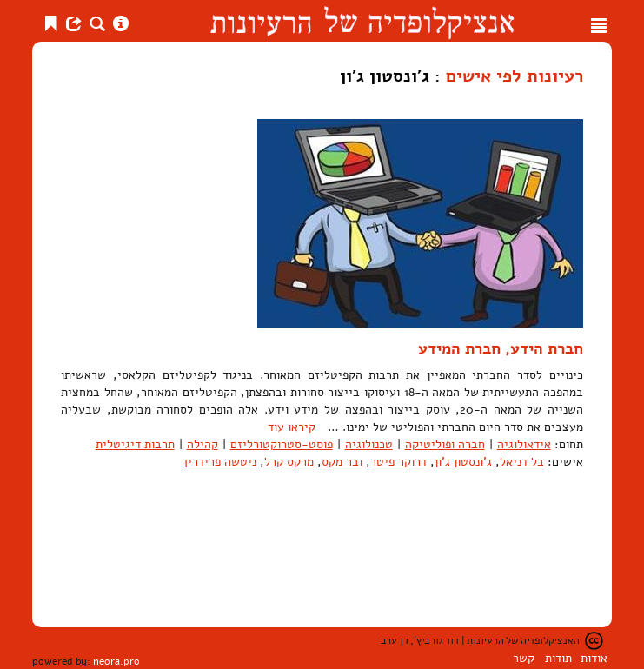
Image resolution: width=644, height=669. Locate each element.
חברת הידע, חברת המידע (501, 348)
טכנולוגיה (369, 444)
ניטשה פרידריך (219, 462)
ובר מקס (342, 462)
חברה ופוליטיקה (445, 444)
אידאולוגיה (524, 444)
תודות (558, 658)
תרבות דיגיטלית (135, 444)
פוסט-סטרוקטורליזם (282, 444)
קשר (524, 658)
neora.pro (116, 661)
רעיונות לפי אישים (515, 76)
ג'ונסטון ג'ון (463, 462)
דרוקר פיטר (398, 462)
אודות (594, 658)
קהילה (202, 444)
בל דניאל (522, 462)
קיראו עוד (292, 427)
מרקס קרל (289, 462)
